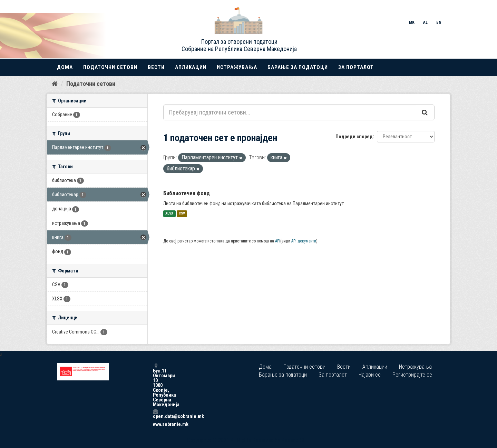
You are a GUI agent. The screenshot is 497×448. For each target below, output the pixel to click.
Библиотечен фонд (187, 193)
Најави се (370, 375)
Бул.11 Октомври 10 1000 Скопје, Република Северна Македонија (155, 385)
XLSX (169, 214)
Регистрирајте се (412, 375)
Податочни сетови (110, 67)
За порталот (356, 67)
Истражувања (237, 67)
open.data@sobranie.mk (155, 414)
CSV (182, 214)
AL (425, 22)
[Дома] (55, 84)
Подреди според (354, 137)
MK (412, 22)
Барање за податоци (298, 67)
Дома (65, 67)
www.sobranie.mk (155, 424)
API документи (304, 241)
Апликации (191, 67)
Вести (156, 67)
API (278, 241)
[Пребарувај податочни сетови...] (290, 112)
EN (439, 22)
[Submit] (425, 112)
